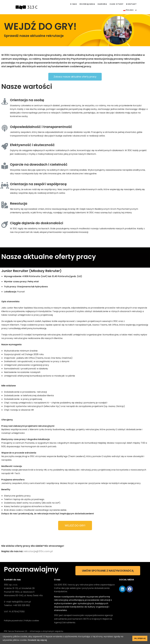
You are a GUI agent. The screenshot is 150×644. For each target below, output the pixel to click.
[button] (75, 77)
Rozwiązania (87, 4)
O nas (74, 4)
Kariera (102, 4)
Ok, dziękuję (140, 638)
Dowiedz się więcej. (37, 640)
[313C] (27, 7)
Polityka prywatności (14, 621)
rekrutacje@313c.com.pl (38, 551)
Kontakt (131, 4)
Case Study (117, 4)
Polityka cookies (32, 621)
